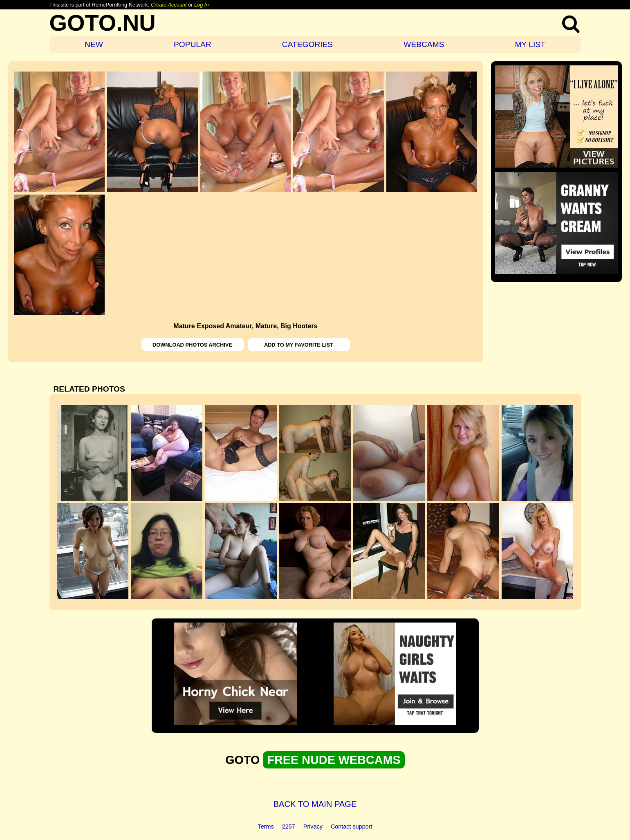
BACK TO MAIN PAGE (315, 804)
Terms (266, 827)
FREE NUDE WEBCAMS (334, 760)
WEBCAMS (424, 44)
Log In (202, 5)
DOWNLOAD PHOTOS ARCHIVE (192, 345)
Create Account (169, 5)
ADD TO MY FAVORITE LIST (299, 345)
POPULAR (193, 44)
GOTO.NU (103, 23)
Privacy (313, 827)
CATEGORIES (307, 44)
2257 (289, 827)
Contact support (352, 827)
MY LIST (530, 44)
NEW (94, 44)
